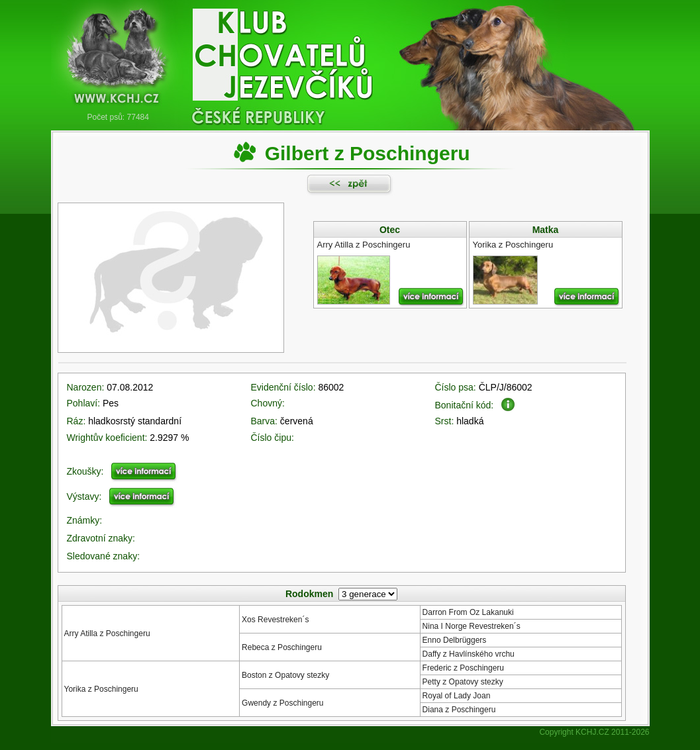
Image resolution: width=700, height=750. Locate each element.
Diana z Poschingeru (459, 710)
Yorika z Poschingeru (101, 689)
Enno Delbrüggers (455, 640)
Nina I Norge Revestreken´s (472, 626)
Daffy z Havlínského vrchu (469, 654)
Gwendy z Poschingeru (282, 703)
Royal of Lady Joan (457, 696)
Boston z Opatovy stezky (285, 675)
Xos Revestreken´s (275, 620)
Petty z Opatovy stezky (463, 682)
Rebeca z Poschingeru (282, 647)
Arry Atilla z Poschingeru (107, 633)
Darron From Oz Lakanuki (468, 612)
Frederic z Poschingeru (463, 668)
